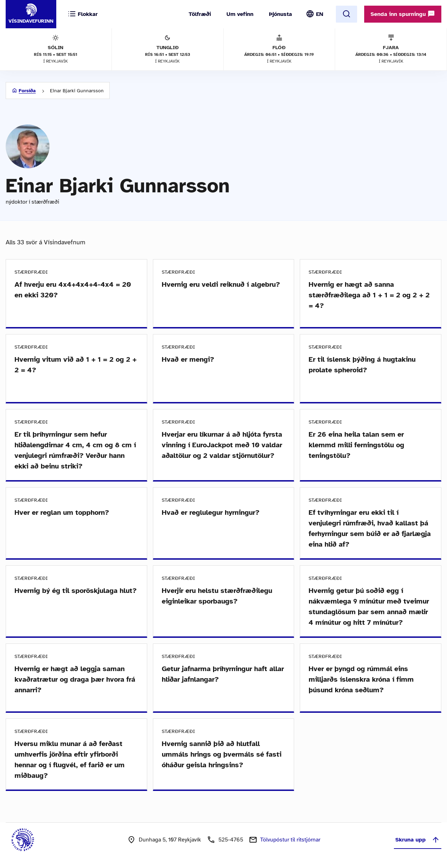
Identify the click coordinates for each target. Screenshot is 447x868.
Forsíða (27, 91)
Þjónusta (280, 14)
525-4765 (231, 840)
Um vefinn (240, 14)
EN (320, 14)
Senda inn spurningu (403, 14)
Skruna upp (418, 840)
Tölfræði (200, 14)
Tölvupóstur (290, 840)
